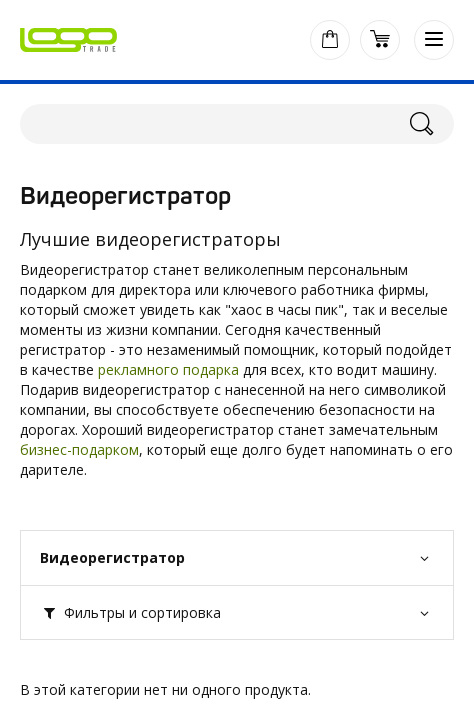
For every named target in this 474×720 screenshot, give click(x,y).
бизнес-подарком (79, 449)
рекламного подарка (168, 369)
